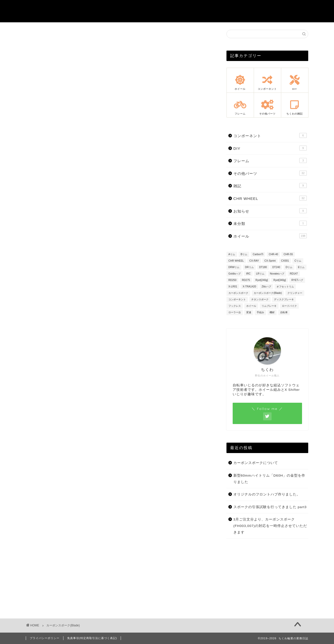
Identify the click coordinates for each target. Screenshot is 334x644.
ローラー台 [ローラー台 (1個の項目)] (235, 312)
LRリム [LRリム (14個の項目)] (260, 274)
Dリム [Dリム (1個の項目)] (289, 267)
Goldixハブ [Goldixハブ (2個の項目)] (235, 274)
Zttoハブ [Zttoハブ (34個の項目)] (266, 287)
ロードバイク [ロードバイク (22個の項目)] (289, 306)
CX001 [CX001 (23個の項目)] (285, 261)
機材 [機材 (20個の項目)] (272, 312)
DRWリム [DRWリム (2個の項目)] (234, 267)
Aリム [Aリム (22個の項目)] (232, 254)
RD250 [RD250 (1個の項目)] (232, 280)
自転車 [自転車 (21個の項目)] (284, 312)
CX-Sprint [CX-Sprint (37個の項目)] (270, 261)
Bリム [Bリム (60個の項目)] (244, 254)
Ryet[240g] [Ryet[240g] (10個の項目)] (262, 280)
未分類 (270, 223)
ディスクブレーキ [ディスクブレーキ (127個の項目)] (284, 299)
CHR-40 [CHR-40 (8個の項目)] (274, 254)
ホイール (270, 236)
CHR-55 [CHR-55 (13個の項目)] (288, 254)
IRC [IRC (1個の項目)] (248, 274)
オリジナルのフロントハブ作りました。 (267, 494)
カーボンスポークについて (256, 463)
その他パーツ (270, 173)
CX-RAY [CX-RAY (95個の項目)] (254, 261)
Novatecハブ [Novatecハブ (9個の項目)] (277, 274)
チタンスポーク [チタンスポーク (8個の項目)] (260, 299)
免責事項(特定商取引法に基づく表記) (92, 638)
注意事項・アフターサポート (279, 8)
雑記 (270, 185)
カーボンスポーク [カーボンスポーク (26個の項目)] (238, 293)
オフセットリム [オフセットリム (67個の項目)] (285, 287)
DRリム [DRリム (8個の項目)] (249, 267)
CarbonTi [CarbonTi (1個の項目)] (258, 254)
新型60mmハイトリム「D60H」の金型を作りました (269, 479)
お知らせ (270, 211)
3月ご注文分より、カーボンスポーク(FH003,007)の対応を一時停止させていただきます (270, 526)
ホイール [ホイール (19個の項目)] (251, 306)
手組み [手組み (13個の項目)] (260, 312)
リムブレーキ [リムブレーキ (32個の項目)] (269, 306)
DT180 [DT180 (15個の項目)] (263, 267)
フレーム (270, 160)
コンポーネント (270, 135)
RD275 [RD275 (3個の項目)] (246, 280)
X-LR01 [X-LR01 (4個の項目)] (233, 287)
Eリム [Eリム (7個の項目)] (301, 267)
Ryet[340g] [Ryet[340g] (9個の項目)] (279, 280)
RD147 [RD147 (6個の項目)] (294, 274)
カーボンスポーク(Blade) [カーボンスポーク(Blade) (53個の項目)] (268, 293)
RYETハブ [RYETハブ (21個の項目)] (297, 280)
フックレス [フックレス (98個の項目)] (235, 306)
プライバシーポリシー (45, 638)
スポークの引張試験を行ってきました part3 (270, 507)
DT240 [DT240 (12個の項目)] (276, 267)
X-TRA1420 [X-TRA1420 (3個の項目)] (249, 287)
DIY (270, 148)
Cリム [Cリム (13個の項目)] (298, 261)
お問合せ (204, 8)
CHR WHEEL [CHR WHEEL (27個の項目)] (236, 261)
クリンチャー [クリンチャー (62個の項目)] (295, 293)
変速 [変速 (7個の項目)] (249, 312)
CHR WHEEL (270, 198)
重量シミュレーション (164, 8)
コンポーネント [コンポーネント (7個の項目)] (237, 299)
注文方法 (233, 8)
